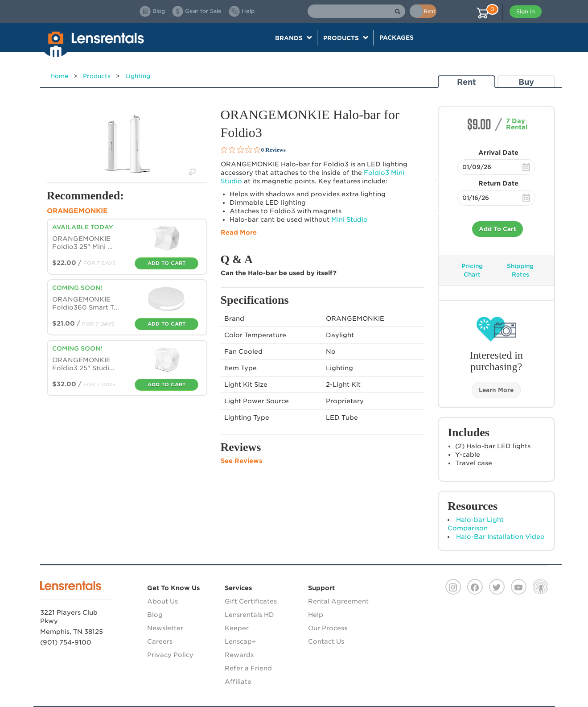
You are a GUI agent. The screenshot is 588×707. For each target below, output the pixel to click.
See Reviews (241, 461)
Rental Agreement (338, 601)
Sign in (526, 11)
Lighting (138, 76)
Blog (155, 615)
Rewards (239, 655)
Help (316, 615)
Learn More (496, 390)
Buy (526, 82)
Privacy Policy (170, 655)
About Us (162, 601)
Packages (397, 37)
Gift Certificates (251, 601)
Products (97, 76)
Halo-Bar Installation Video (500, 537)
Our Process (328, 628)
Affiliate (238, 682)
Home (59, 76)
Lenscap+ (240, 641)
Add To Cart (498, 229)
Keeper (237, 628)
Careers (160, 641)
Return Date (498, 183)
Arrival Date (498, 153)
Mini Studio (350, 219)
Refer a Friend (248, 668)
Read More (239, 232)
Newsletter (165, 628)
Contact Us (326, 641)
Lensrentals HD (249, 615)
